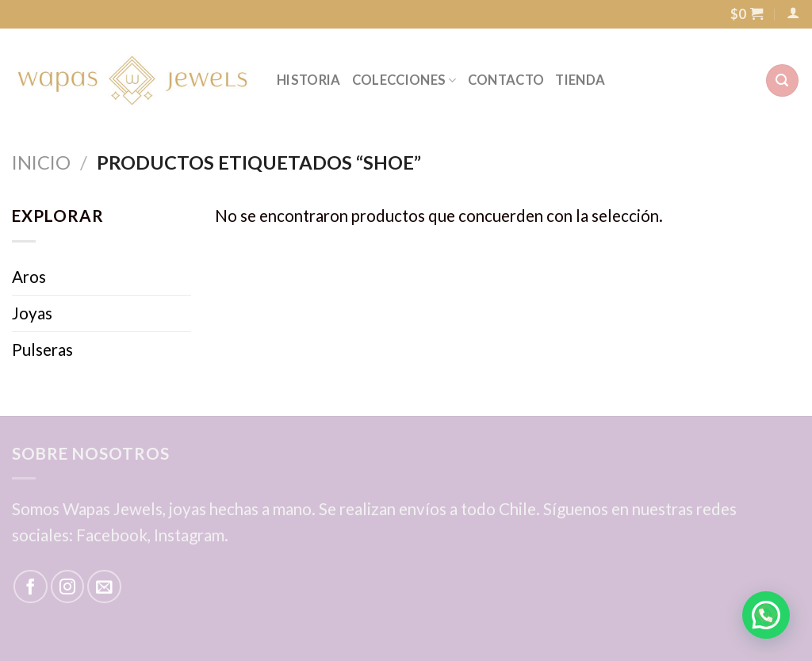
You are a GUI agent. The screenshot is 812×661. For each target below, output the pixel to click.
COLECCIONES (404, 80)
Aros (29, 277)
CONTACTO (506, 80)
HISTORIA (309, 80)
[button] (766, 615)
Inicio (41, 162)
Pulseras (42, 350)
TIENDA (580, 80)
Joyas (32, 313)
